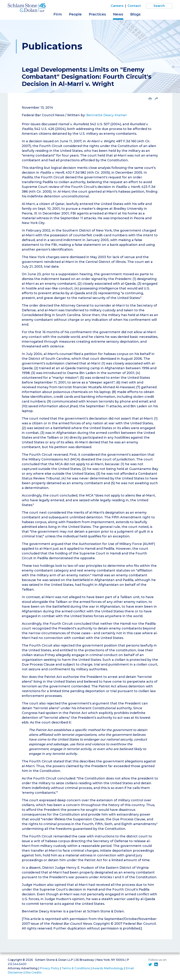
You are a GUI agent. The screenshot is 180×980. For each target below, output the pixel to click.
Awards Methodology (108, 968)
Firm (58, 14)
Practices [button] (97, 14)
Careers (117, 6)
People (75, 14)
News (118, 14)
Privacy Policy (50, 968)
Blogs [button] (135, 14)
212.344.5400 (17, 964)
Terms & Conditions (76, 968)
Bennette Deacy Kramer (107, 115)
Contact (134, 6)
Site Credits (33, 973)
